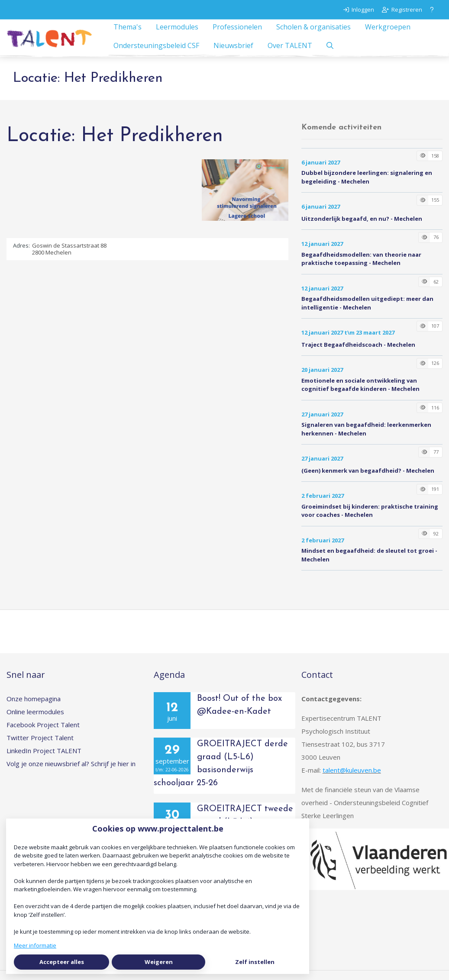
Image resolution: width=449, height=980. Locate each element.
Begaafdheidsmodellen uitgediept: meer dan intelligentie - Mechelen (367, 313)
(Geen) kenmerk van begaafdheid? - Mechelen (368, 480)
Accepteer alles (62, 962)
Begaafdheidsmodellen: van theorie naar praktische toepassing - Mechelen (361, 268)
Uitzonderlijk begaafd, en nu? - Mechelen (362, 228)
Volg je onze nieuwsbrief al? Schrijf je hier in (71, 773)
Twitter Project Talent (40, 747)
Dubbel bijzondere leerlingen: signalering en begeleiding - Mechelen (367, 187)
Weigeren (159, 962)
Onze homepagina (34, 708)
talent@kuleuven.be (352, 780)
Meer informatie (35, 945)
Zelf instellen (255, 962)
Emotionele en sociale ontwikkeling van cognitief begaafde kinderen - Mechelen (360, 394)
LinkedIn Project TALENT (44, 760)
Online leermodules (35, 721)
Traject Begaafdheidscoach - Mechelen (358, 354)
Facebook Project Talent (43, 734)
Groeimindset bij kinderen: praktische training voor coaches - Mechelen (370, 520)
